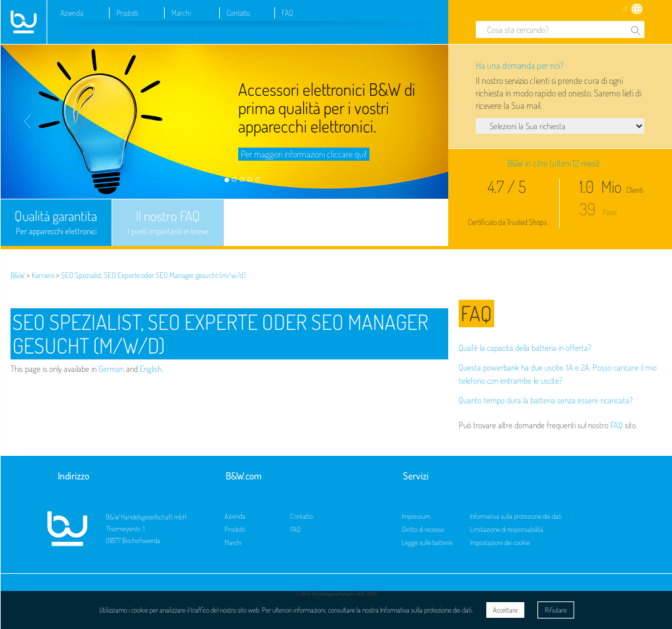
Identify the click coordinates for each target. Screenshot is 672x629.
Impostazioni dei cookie (500, 542)
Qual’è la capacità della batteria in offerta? (525, 348)
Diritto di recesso (423, 529)
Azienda (72, 13)
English (151, 369)
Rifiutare (556, 610)
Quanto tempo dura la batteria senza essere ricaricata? (546, 400)
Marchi (181, 13)
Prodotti (127, 13)
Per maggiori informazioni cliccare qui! (304, 154)
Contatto (238, 13)
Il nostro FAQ (168, 223)
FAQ (287, 13)
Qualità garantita (56, 223)
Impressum (416, 516)
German (111, 369)
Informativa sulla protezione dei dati (516, 516)
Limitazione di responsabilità (507, 529)
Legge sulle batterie (427, 542)
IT (625, 9)
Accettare (505, 610)
